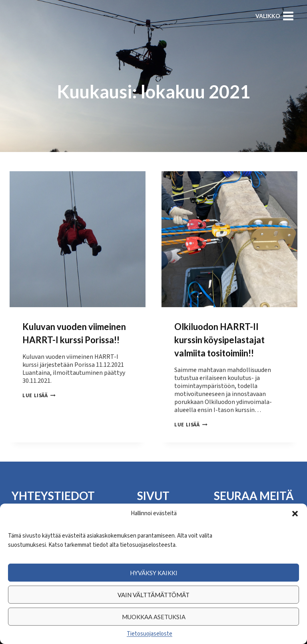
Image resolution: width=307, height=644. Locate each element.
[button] (295, 514)
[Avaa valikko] (275, 16)
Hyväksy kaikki (154, 573)
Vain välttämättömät (153, 595)
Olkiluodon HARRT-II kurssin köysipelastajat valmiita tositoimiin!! (219, 340)
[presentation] (78, 239)
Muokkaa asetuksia (154, 617)
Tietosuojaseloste (150, 634)
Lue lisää (39, 396)
